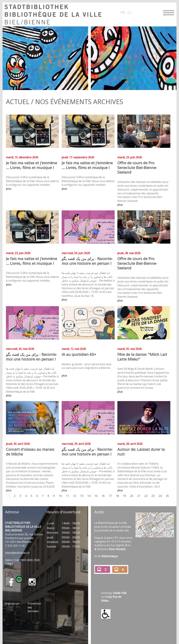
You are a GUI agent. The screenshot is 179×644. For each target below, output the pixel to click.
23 (153, 496)
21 (139, 496)
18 (117, 496)
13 (82, 496)
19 (124, 496)
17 (110, 496)
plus (9, 189)
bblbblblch (17, 553)
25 (167, 496)
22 (146, 496)
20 (132, 496)
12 (75, 496)
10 (60, 496)
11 (67, 496)
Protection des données (34, 607)
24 (160, 496)
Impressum (12, 603)
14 (89, 496)
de (129, 13)
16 (103, 496)
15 (96, 496)
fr (123, 13)
